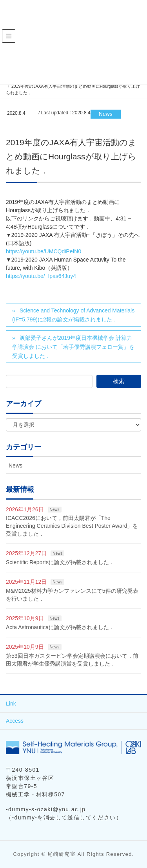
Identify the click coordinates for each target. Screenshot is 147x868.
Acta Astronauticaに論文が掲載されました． (60, 627)
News (106, 114)
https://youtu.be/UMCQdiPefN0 (44, 251)
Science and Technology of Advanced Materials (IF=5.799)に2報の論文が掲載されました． (73, 315)
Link (11, 704)
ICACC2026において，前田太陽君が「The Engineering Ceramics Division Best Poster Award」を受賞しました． (72, 526)
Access (15, 721)
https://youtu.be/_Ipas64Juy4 (41, 276)
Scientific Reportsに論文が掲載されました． (60, 562)
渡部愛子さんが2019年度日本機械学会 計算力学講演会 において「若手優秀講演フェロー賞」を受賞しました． (73, 347)
